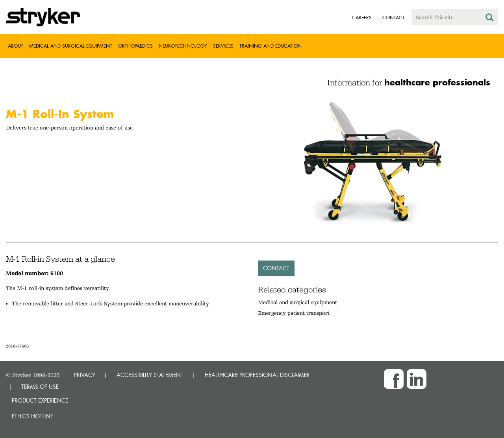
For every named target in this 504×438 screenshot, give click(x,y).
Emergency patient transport (294, 313)
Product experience (40, 400)
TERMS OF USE (40, 387)
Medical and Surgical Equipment (71, 46)
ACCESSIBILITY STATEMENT (150, 375)
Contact (276, 268)
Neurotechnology (183, 46)
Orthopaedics (135, 46)
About (16, 46)
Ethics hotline (32, 416)
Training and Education (271, 46)
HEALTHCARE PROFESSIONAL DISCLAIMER (257, 375)
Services (223, 46)
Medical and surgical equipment (297, 302)
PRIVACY (85, 375)
